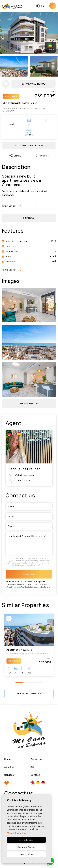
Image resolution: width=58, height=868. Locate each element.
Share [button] (15, 156)
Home (8, 759)
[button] (29, 403)
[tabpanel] (29, 645)
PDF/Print (43, 156)
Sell (32, 767)
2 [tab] (29, 683)
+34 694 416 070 (19, 481)
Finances (29, 218)
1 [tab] (19, 683)
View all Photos (34, 84)
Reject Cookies (26, 854)
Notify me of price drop (29, 145)
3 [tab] (39, 683)
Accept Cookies (26, 840)
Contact (35, 775)
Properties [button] (37, 759)
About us (9, 767)
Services (9, 775)
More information (16, 833)
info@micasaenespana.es (24, 475)
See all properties (29, 693)
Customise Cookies (26, 847)
